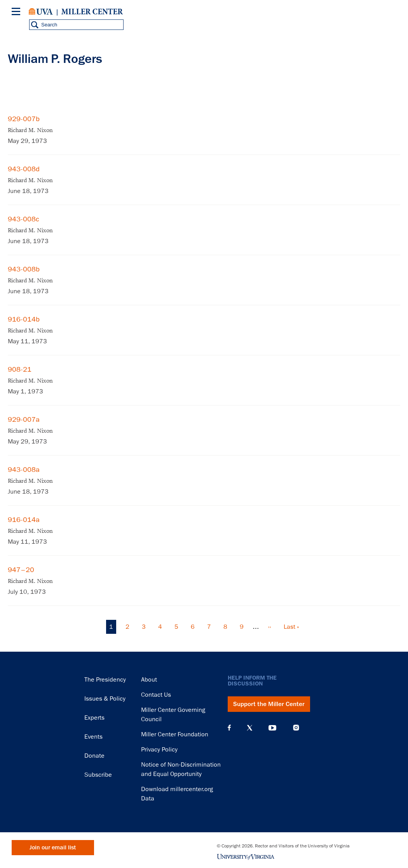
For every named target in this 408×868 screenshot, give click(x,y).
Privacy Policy (159, 750)
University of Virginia (41, 12)
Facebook (229, 728)
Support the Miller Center (269, 704)
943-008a (24, 470)
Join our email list (53, 848)
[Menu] (17, 13)
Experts (94, 718)
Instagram (296, 728)
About (149, 680)
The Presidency (105, 680)
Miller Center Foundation (175, 734)
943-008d (24, 169)
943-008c (24, 219)
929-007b (24, 119)
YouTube (272, 728)
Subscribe (98, 775)
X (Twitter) (250, 728)
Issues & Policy (105, 699)
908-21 (20, 369)
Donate (94, 756)
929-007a (24, 419)
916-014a (24, 520)
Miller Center (92, 12)
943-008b (24, 269)
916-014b (24, 319)
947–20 (21, 570)
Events (93, 737)
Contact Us (156, 695)
